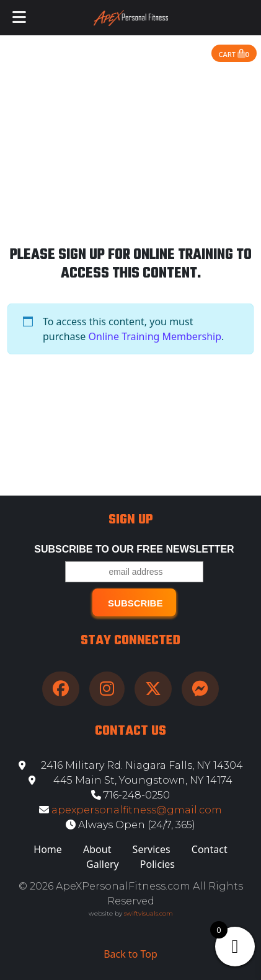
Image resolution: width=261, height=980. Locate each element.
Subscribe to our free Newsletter (134, 549)
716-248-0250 (130, 795)
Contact (210, 849)
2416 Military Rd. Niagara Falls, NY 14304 (131, 765)
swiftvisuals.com (148, 913)
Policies (157, 864)
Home (48, 849)
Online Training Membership (155, 336)
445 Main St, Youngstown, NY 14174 (130, 780)
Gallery (103, 864)
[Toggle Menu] (19, 18)
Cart (234, 54)
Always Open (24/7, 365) (130, 825)
